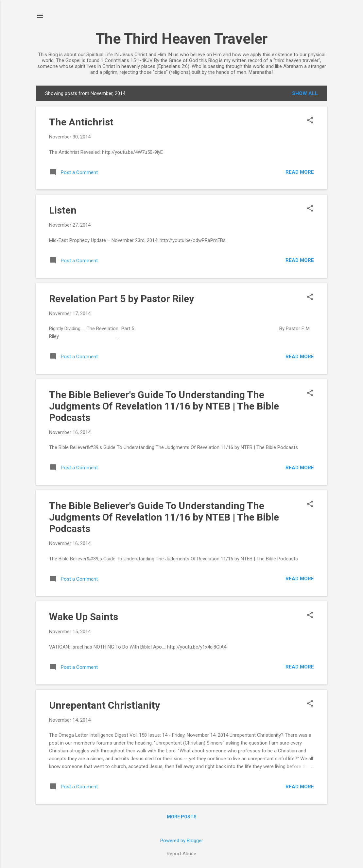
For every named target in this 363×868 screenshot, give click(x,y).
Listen (63, 210)
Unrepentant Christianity (104, 705)
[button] (310, 121)
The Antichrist (81, 122)
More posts (182, 817)
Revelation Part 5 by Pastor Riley (121, 299)
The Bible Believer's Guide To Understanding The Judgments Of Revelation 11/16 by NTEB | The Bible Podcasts (164, 406)
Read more (300, 172)
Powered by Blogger (182, 841)
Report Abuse (181, 854)
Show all (305, 93)
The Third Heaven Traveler (182, 39)
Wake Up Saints (84, 617)
